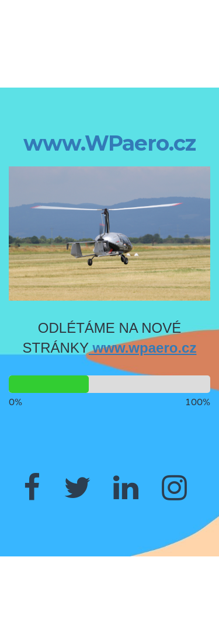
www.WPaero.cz (109, 143)
